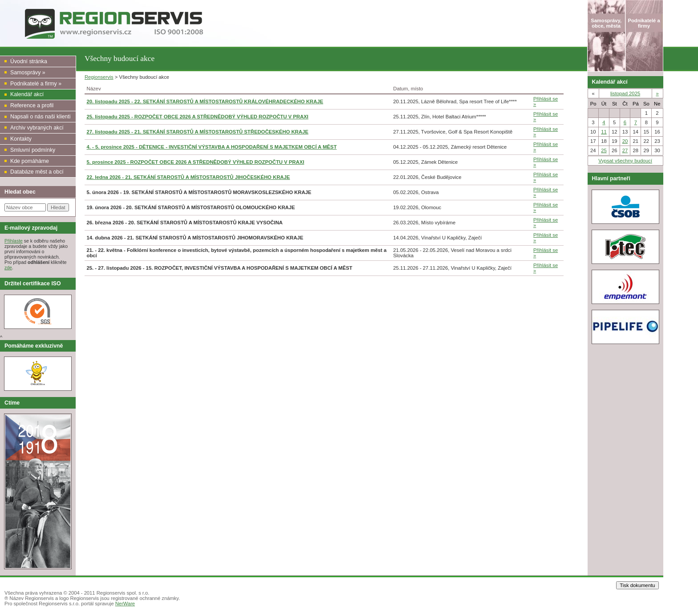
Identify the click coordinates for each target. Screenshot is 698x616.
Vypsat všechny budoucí (625, 161)
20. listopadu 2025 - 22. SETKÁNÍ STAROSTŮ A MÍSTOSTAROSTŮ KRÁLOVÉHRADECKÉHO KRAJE (205, 101)
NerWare (125, 604)
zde (8, 267)
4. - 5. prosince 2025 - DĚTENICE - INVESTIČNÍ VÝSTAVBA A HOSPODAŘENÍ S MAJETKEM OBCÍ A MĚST (212, 147)
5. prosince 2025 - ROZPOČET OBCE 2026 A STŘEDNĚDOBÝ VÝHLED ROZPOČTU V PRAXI (196, 162)
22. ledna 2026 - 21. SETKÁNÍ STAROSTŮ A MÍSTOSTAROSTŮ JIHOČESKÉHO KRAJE (189, 177)
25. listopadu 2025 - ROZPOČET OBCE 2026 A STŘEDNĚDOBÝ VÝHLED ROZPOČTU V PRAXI (198, 117)
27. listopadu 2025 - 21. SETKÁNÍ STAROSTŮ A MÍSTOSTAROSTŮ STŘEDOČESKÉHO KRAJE (198, 132)
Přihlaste (14, 241)
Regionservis (99, 77)
